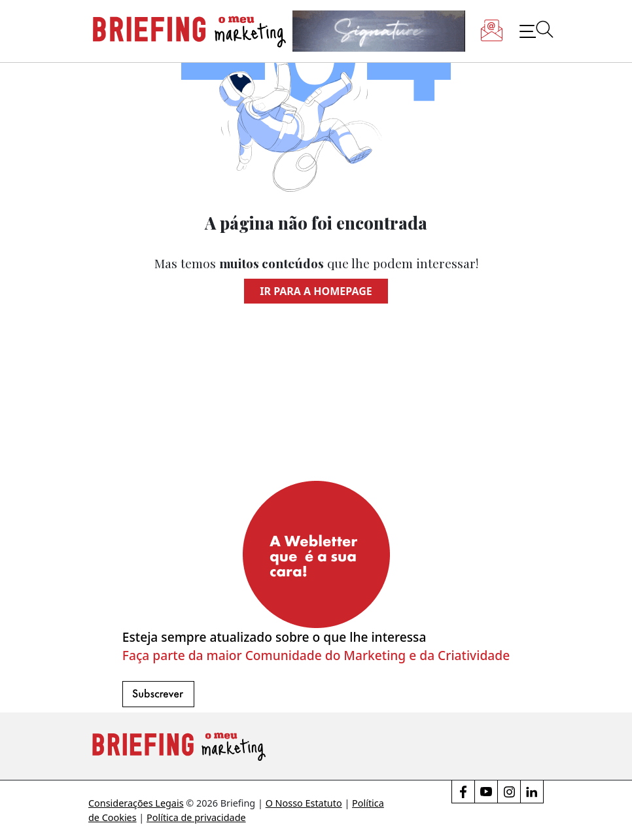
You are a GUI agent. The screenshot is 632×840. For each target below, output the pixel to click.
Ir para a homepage (316, 291)
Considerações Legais (136, 803)
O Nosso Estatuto (304, 803)
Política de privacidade (196, 817)
